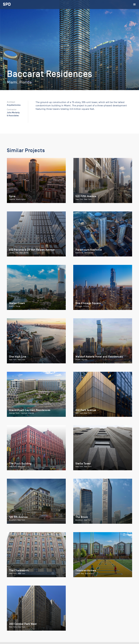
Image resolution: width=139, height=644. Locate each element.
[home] (7, 5)
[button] (135, 5)
